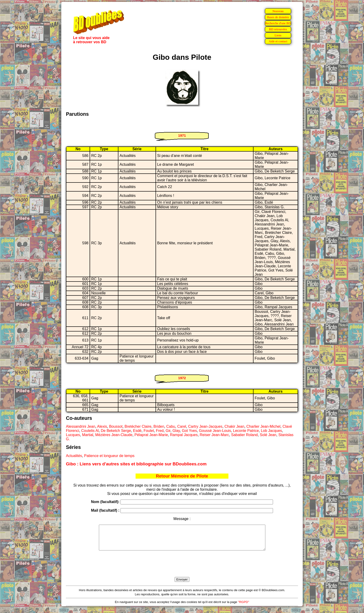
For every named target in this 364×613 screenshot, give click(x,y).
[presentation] (182, 569)
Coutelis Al (90, 431)
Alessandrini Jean (81, 426)
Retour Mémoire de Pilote (182, 476)
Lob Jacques (271, 431)
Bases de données (278, 17)
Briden (159, 426)
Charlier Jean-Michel (263, 426)
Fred (160, 431)
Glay (176, 431)
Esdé (137, 431)
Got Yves (190, 431)
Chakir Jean (234, 426)
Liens (278, 35)
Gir (168, 431)
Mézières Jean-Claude (114, 435)
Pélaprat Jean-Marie (151, 435)
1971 (182, 135)
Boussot (116, 426)
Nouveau (278, 11)
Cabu (171, 426)
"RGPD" (244, 607)
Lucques (73, 435)
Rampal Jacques (184, 435)
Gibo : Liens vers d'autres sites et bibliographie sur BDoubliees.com (136, 464)
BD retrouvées (278, 29)
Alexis (102, 426)
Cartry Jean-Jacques (205, 426)
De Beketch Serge (116, 431)
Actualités (74, 456)
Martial (88, 435)
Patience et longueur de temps (109, 456)
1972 (182, 378)
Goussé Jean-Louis (215, 431)
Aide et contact (278, 41)
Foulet (149, 431)
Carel (182, 426)
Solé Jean (268, 435)
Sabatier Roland (244, 435)
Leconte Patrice (246, 431)
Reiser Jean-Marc (214, 435)
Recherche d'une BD (278, 23)
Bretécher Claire (138, 426)
